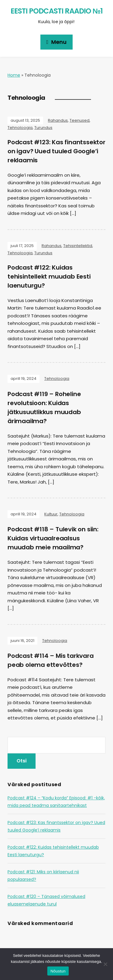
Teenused (80, 120)
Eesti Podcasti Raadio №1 (56, 11)
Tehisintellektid (78, 246)
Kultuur (51, 514)
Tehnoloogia (20, 128)
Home (14, 75)
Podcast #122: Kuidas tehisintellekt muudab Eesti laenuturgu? (49, 276)
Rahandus (58, 120)
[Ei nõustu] (105, 964)
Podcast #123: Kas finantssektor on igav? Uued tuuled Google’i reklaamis (56, 151)
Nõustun (58, 971)
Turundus (43, 128)
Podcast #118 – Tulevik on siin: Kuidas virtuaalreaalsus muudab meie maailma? (53, 538)
